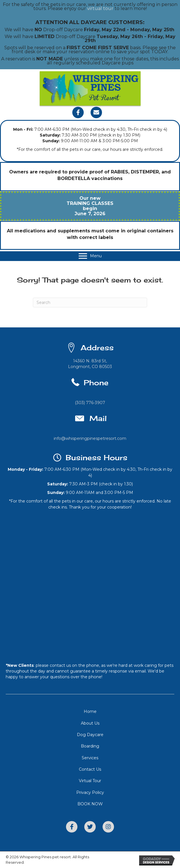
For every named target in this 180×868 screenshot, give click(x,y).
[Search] (90, 302)
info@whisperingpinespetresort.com (90, 438)
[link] (90, 711)
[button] (78, 112)
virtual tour (100, 8)
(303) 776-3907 (90, 403)
